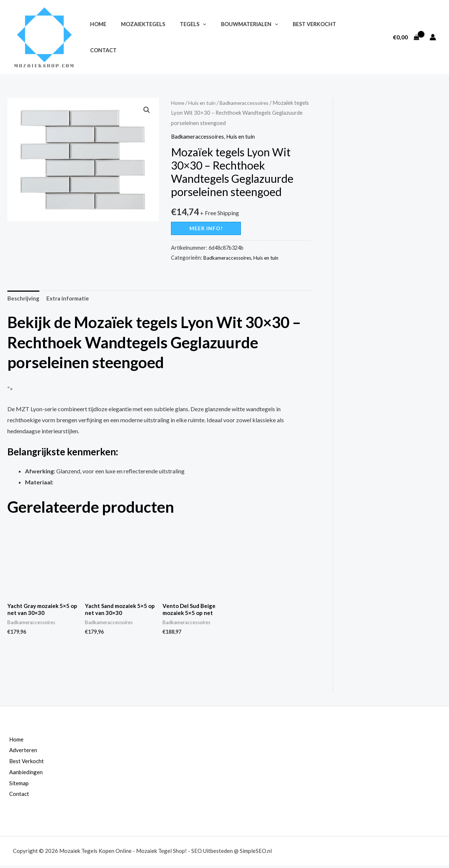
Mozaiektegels (137, 37)
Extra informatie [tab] (71, 299)
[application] (193, 37)
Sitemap (14, 785)
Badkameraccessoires (248, 103)
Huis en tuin (203, 103)
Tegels (183, 37)
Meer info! (206, 228)
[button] (146, 110)
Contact (342, 37)
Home (96, 37)
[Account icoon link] (433, 37)
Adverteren (18, 753)
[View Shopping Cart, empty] (406, 37)
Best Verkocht (296, 37)
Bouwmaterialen (235, 37)
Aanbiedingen (22, 774)
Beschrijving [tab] (24, 299)
